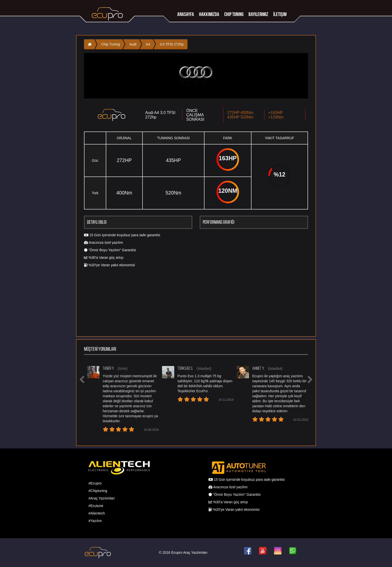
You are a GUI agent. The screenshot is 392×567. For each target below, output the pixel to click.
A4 (148, 44)
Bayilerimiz (258, 14)
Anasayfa (186, 14)
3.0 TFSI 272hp (172, 44)
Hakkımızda (209, 14)
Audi (133, 44)
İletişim (280, 14)
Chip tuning (234, 14)
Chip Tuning (111, 44)
